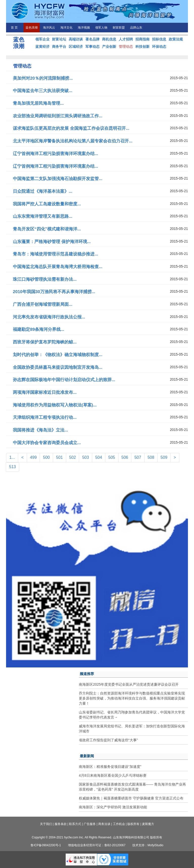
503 (86, 457)
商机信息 (109, 39)
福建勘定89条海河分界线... (39, 329)
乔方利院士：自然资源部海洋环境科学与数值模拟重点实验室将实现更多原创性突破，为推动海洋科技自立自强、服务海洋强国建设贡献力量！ (132, 698)
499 (33, 457)
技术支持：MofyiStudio (148, 845)
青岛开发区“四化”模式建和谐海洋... (47, 229)
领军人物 (101, 28)
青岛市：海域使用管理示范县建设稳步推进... (55, 254)
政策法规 (176, 39)
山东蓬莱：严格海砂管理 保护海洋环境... (52, 242)
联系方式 (75, 824)
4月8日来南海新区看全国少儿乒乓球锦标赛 (113, 775)
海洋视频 (84, 28)
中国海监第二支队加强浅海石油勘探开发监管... (58, 179)
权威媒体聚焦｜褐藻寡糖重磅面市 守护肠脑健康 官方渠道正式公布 (131, 798)
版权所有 (133, 824)
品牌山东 (136, 28)
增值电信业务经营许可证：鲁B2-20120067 (97, 845)
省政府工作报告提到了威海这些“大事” (108, 740)
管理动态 (126, 47)
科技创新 (142, 47)
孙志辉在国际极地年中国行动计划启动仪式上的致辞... (64, 380)
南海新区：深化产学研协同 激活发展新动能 (113, 807)
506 (125, 457)
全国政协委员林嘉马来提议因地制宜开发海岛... (58, 367)
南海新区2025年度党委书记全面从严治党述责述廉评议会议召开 (129, 684)
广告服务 (90, 824)
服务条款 (61, 824)
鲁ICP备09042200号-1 (46, 845)
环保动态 (159, 47)
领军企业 (42, 39)
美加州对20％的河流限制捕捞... (43, 78)
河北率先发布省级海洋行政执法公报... (49, 317)
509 (164, 457)
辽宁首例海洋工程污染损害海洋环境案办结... (55, 154)
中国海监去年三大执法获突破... (43, 91)
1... (12, 457)
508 (151, 457)
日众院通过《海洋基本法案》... (43, 191)
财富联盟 (119, 28)
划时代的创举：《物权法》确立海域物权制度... (58, 355)
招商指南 (142, 39)
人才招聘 (126, 39)
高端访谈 (76, 39)
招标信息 (159, 39)
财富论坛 (59, 39)
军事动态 (92, 47)
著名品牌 (92, 39)
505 (112, 457)
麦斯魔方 (148, 824)
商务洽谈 (104, 824)
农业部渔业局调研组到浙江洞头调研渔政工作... (58, 116)
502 (73, 457)
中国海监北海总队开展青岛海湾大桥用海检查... (58, 267)
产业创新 (109, 47)
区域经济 (76, 47)
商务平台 (59, 47)
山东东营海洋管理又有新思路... (43, 216)
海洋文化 (66, 28)
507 (138, 457)
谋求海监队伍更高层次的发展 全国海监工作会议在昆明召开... (71, 128)
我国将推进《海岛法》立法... (40, 430)
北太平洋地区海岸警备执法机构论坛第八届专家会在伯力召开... (73, 141)
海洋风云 (49, 28)
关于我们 (46, 824)
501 (59, 457)
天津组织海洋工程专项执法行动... (45, 417)
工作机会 (119, 824)
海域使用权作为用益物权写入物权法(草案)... (55, 405)
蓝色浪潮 (32, 28)
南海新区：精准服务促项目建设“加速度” (110, 767)
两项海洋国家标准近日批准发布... (45, 392)
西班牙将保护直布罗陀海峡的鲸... (45, 342)
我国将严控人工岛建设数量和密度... (47, 204)
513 (13, 467)
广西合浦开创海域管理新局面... (43, 304)
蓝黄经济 (42, 47)
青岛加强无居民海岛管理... (38, 103)
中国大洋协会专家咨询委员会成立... (47, 443)
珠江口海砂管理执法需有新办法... (45, 279)
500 (46, 457)
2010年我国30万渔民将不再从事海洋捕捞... (54, 292)
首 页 (14, 28)
